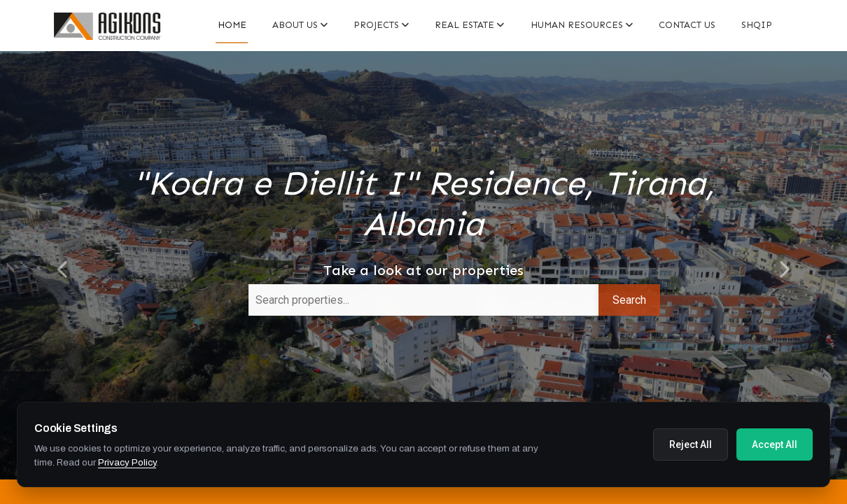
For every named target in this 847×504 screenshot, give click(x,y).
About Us (300, 25)
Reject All (691, 444)
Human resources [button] (582, 25)
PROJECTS (381, 25)
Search (629, 300)
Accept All (775, 444)
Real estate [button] (469, 25)
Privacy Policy (127, 462)
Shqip (757, 25)
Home (232, 25)
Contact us (687, 25)
